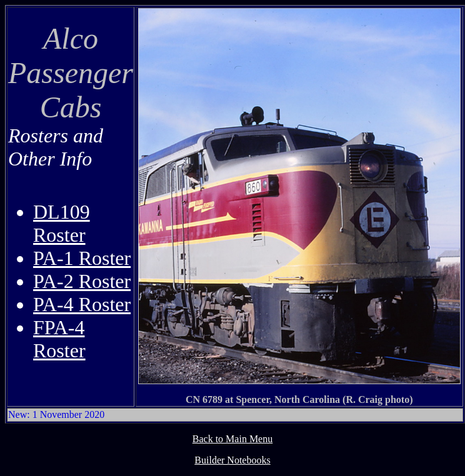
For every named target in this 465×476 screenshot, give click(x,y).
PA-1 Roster (82, 258)
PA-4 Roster (82, 304)
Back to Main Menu (232, 439)
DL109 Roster (62, 223)
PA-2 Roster (82, 281)
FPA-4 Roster (59, 339)
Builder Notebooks (232, 460)
